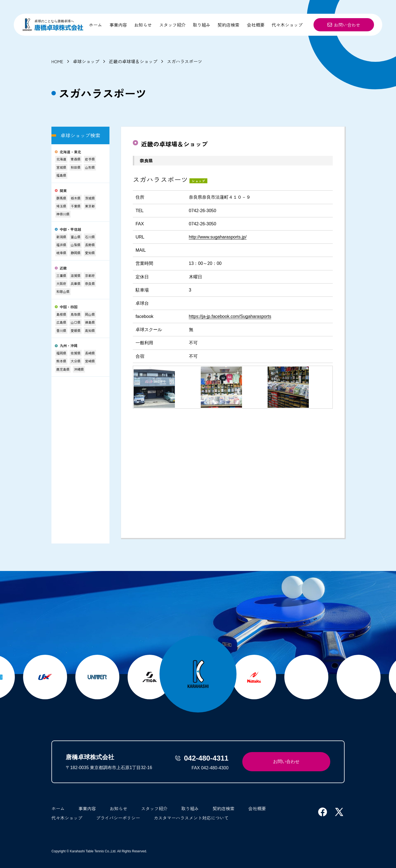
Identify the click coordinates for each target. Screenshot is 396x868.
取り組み (202, 25)
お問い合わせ (344, 25)
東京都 (90, 206)
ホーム (95, 25)
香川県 (61, 330)
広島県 (61, 322)
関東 (63, 191)
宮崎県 (90, 361)
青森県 (76, 159)
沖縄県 (79, 369)
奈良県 (90, 283)
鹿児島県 (63, 369)
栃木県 (76, 198)
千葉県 (76, 206)
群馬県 (61, 198)
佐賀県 (76, 353)
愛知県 (90, 253)
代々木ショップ (287, 25)
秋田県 (76, 167)
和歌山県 (63, 291)
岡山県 (90, 314)
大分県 (76, 361)
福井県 (61, 245)
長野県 (90, 245)
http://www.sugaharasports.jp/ (218, 237)
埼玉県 (61, 206)
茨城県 (90, 198)
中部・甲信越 (70, 230)
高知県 (90, 330)
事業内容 (118, 25)
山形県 (90, 167)
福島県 (61, 175)
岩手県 (90, 159)
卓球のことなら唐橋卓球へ (54, 21)
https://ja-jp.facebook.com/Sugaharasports (230, 316)
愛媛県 (76, 330)
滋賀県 (76, 275)
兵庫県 (76, 283)
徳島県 (90, 322)
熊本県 (61, 361)
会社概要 (256, 25)
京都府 (90, 275)
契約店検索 (229, 25)
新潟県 (61, 237)
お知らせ (143, 25)
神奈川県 (63, 214)
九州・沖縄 (69, 346)
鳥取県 (76, 314)
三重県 (61, 275)
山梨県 (76, 245)
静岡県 (76, 253)
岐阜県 (61, 253)
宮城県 (61, 167)
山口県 (76, 322)
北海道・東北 (70, 152)
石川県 (90, 237)
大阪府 (61, 283)
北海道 (61, 159)
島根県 (61, 314)
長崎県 (90, 353)
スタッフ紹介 (172, 25)
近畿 (63, 268)
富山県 (76, 237)
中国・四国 (69, 307)
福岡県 (61, 353)
